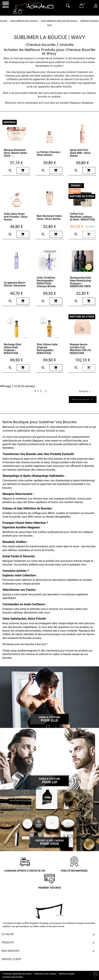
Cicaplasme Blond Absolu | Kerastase (15, 284)
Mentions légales (67, 974)
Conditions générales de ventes (17, 974)
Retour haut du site (83, 400)
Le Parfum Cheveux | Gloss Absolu (49, 154)
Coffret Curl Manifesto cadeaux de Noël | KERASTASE (82, 217)
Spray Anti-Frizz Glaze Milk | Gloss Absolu (80, 153)
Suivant (85, 392)
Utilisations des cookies (45, 974)
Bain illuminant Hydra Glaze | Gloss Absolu (49, 217)
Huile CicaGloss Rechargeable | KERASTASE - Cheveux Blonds (46, 282)
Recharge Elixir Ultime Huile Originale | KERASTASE (13, 349)
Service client (11, 959)
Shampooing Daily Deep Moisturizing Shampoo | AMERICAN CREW (80, 282)
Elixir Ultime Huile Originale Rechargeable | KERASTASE (47, 349)
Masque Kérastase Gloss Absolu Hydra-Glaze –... (16, 153)
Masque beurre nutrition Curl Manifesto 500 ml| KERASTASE (80, 349)
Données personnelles (13, 977)
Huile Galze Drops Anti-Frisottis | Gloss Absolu (16, 217)
